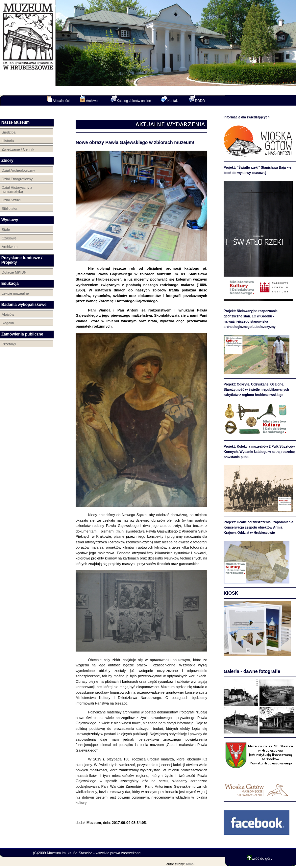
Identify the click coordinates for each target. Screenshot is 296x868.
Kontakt (170, 99)
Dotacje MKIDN (14, 272)
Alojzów (8, 314)
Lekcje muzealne (15, 293)
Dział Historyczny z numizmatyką (17, 189)
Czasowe (9, 238)
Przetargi (9, 344)
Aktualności (58, 99)
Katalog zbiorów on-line (131, 99)
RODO (197, 99)
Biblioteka (10, 209)
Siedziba (9, 132)
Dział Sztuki (11, 200)
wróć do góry (259, 858)
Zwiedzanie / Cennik (18, 149)
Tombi (190, 864)
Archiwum (90, 99)
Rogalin (8, 323)
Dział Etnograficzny (17, 179)
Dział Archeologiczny (18, 170)
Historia (8, 141)
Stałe (6, 230)
